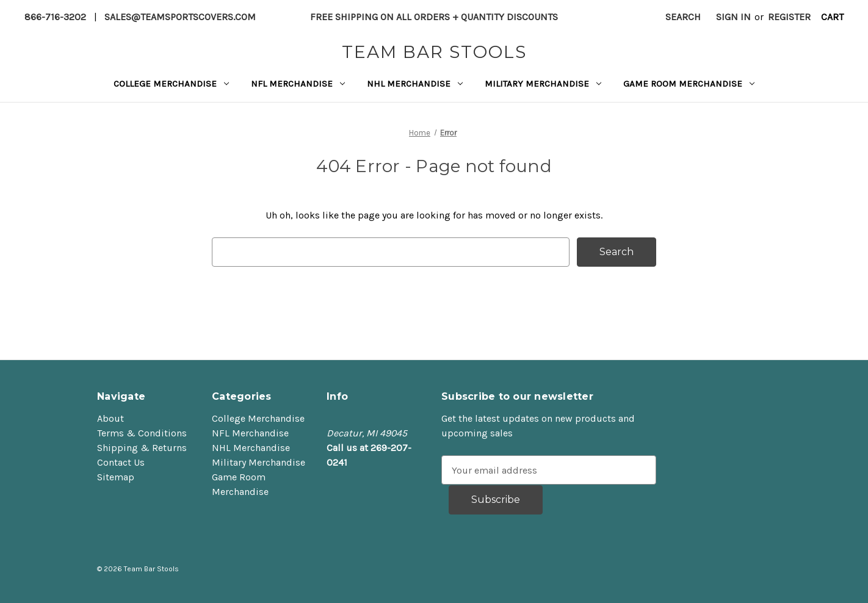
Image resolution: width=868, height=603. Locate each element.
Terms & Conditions (142, 433)
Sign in (733, 17)
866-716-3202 (55, 17)
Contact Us (121, 462)
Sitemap (116, 477)
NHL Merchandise (415, 84)
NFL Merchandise (298, 84)
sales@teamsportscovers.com (180, 17)
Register (789, 17)
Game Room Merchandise (689, 84)
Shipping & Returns (142, 448)
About (110, 418)
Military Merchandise (543, 84)
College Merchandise (171, 84)
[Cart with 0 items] (832, 17)
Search (683, 17)
